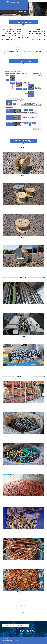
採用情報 (23, 605)
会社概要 (23, 612)
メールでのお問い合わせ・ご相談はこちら (13, 626)
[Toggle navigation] (26, 6)
